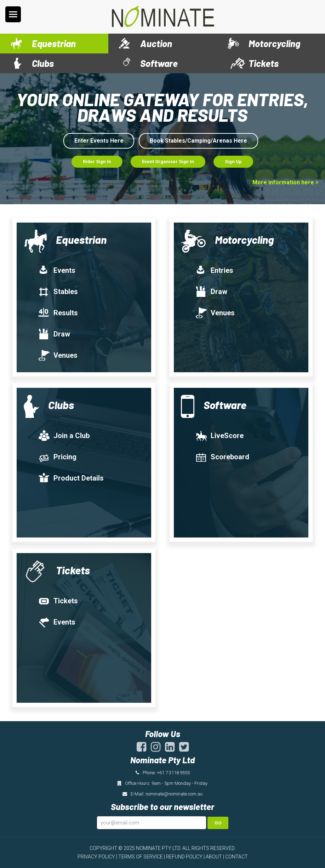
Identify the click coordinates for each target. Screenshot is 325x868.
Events (57, 270)
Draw (54, 334)
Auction (156, 43)
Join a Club (64, 436)
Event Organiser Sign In (168, 162)
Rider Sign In (97, 162)
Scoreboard (222, 457)
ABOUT (214, 857)
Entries (214, 270)
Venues (58, 355)
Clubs (43, 63)
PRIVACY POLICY (96, 857)
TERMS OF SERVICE (141, 857)
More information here (286, 182)
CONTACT (236, 857)
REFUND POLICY (184, 857)
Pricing (57, 457)
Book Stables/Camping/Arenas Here (198, 141)
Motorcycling (274, 43)
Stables (58, 292)
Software (159, 63)
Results (58, 313)
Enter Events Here (99, 141)
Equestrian (54, 43)
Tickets (264, 63)
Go (218, 823)
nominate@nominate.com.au (174, 794)
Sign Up (233, 162)
